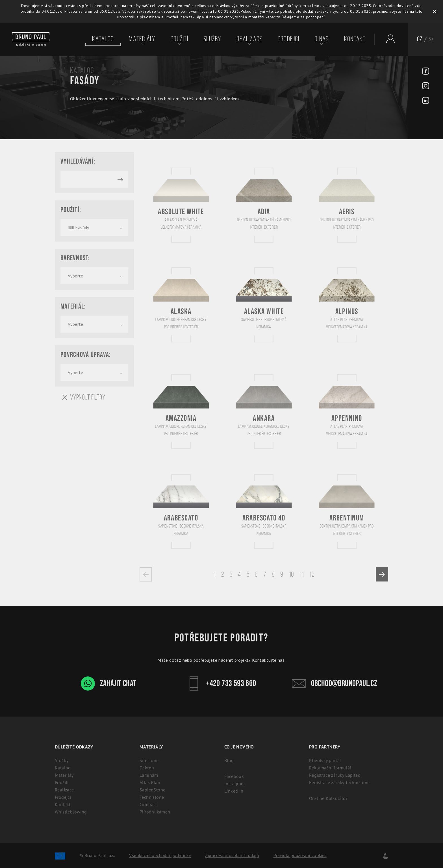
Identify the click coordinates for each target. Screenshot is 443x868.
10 (292, 574)
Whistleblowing (71, 812)
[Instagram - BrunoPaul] (426, 86)
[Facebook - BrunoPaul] (426, 72)
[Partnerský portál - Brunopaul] (388, 39)
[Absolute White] (181, 205)
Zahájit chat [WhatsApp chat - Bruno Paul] (109, 683)
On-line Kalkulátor (328, 798)
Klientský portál (325, 760)
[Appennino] (347, 411)
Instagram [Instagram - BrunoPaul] (235, 784)
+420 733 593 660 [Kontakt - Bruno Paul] (221, 683)
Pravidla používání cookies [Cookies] (300, 855)
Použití (179, 39)
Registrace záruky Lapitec (335, 775)
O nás (322, 39)
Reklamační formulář (330, 768)
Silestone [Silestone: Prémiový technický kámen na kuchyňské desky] (149, 760)
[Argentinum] (347, 511)
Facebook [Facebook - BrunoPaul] (234, 776)
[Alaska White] (264, 305)
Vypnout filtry (84, 397)
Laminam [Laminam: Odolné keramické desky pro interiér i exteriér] (149, 775)
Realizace (249, 39)
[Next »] (382, 574)
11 (302, 574)
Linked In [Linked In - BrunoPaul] (234, 791)
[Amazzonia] (181, 411)
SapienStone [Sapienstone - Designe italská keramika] (152, 790)
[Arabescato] (181, 511)
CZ (420, 39)
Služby (212, 39)
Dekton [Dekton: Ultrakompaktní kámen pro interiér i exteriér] (147, 768)
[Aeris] (347, 205)
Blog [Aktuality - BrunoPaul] (229, 760)
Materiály (142, 39)
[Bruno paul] (31, 39)
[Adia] (264, 205)
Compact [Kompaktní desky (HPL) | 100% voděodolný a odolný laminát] (148, 804)
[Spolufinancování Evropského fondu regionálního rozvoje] (60, 855)
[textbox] (94, 227)
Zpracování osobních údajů (232, 855)
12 (312, 574)
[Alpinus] (347, 305)
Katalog (103, 39)
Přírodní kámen (155, 812)
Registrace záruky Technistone (339, 782)
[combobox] (94, 227)
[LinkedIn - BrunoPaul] (426, 101)
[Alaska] (181, 305)
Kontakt (355, 39)
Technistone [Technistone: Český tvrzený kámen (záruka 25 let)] (152, 797)
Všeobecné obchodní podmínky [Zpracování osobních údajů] (160, 855)
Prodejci (288, 39)
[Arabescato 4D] (264, 511)
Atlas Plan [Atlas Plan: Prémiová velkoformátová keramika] (150, 782)
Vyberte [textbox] (76, 276)
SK (432, 39)
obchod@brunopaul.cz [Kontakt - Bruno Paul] (335, 683)
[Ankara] (264, 411)
